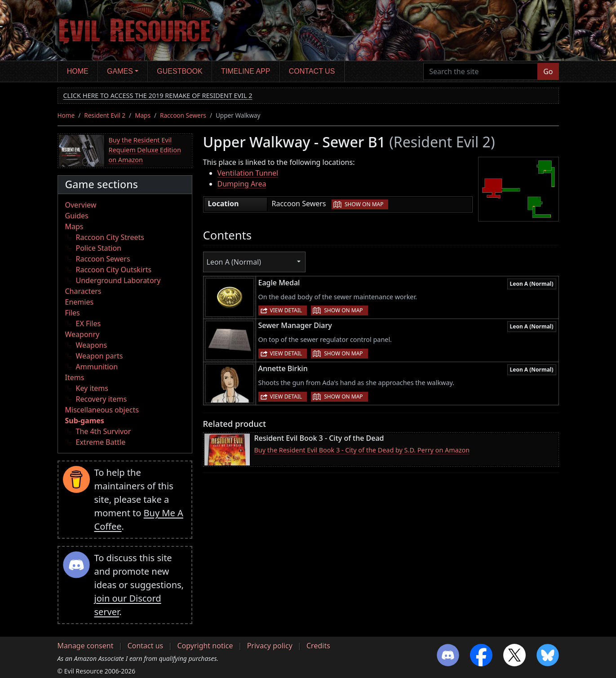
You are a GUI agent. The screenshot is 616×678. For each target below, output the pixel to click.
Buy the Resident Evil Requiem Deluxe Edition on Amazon (145, 150)
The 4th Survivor (104, 431)
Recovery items (102, 399)
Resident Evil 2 (105, 115)
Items (75, 377)
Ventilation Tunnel (248, 173)
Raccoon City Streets (110, 237)
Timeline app (246, 71)
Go (548, 71)
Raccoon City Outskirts (114, 270)
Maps (143, 115)
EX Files (89, 323)
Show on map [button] (364, 204)
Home (78, 71)
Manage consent (86, 646)
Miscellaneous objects (102, 410)
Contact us (312, 71)
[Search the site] (481, 71)
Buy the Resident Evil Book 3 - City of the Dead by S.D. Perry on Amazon (362, 450)
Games (120, 71)
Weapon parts (100, 356)
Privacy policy (270, 646)
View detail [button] (286, 310)
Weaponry (82, 334)
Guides (77, 216)
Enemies (80, 302)
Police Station (99, 248)
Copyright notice (205, 646)
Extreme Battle (101, 442)
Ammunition (97, 367)
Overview (81, 205)
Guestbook (179, 71)
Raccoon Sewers (183, 115)
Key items (92, 388)
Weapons (92, 345)
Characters (83, 291)
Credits (318, 646)
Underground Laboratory (118, 280)
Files (73, 313)
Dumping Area (242, 184)
